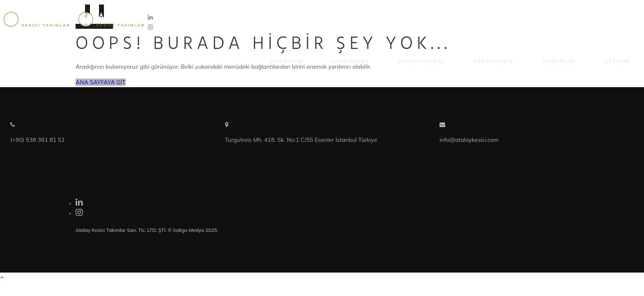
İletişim (617, 62)
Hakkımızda (350, 62)
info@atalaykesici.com (469, 140)
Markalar (559, 62)
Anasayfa (287, 62)
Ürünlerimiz (494, 62)
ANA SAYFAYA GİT (101, 82)
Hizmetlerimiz (421, 62)
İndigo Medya (189, 230)
